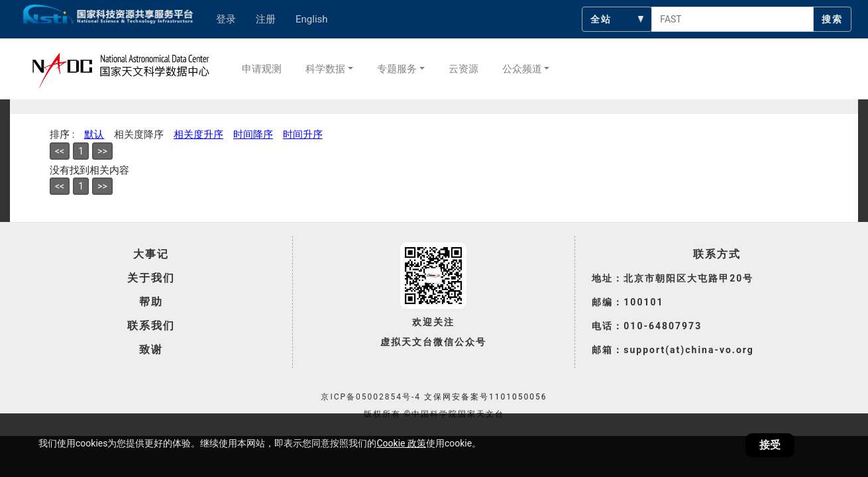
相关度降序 (139, 134)
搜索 (832, 19)
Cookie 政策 (401, 443)
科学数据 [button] (325, 69)
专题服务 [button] (397, 69)
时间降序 (253, 134)
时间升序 (303, 134)
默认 (94, 134)
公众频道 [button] (522, 69)
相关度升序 (198, 134)
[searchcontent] (732, 19)
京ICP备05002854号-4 (371, 397)
